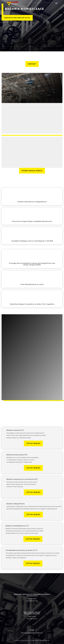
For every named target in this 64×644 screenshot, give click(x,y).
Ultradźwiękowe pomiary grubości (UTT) (21, 550)
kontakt (32, 64)
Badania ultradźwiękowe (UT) (17, 526)
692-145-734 (33, 601)
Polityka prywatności (45, 640)
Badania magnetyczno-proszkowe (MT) (22, 479)
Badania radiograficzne (16, 504)
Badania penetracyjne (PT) (17, 455)
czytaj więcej (33, 443)
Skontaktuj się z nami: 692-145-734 (17, 18)
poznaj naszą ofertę (32, 171)
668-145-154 (33, 619)
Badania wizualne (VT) (15, 430)
